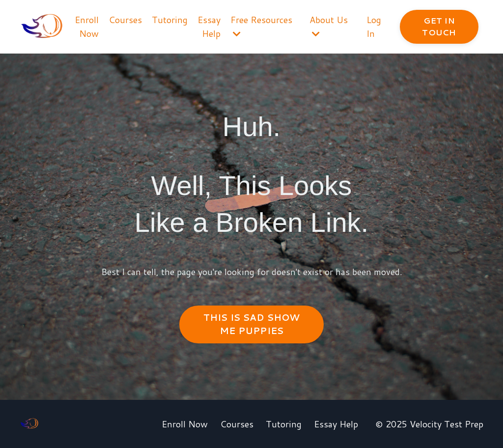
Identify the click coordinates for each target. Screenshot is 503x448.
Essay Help (209, 27)
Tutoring (170, 20)
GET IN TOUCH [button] (439, 26)
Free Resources (261, 26)
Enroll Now (87, 27)
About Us (329, 26)
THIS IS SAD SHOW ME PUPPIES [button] (252, 324)
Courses (125, 20)
